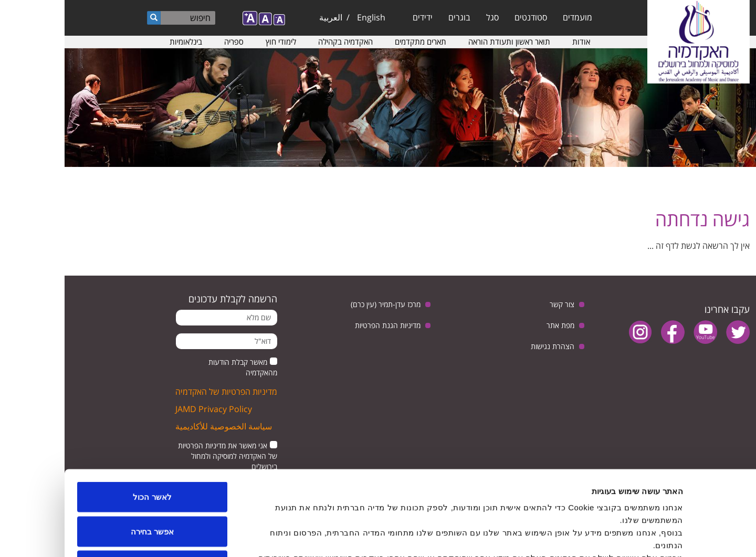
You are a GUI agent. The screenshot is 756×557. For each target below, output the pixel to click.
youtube (641, 332)
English (307, 17)
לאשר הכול (87, 419)
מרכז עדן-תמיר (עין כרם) (321, 304)
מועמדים (513, 17)
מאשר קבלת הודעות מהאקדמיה (178, 367)
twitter (673, 332)
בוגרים (395, 17)
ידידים (358, 17)
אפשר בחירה (88, 454)
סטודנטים (466, 17)
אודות (517, 41)
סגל (428, 17)
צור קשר (497, 304)
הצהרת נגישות (488, 346)
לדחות (88, 488)
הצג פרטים (261, 536)
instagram (576, 332)
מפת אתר (496, 325)
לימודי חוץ (216, 41)
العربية (266, 17)
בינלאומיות (121, 41)
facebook (608, 332)
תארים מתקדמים (356, 41)
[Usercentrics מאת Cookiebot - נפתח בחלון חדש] (689, 537)
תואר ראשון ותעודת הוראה (445, 41)
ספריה (169, 41)
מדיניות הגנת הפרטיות (323, 325)
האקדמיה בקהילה (281, 41)
